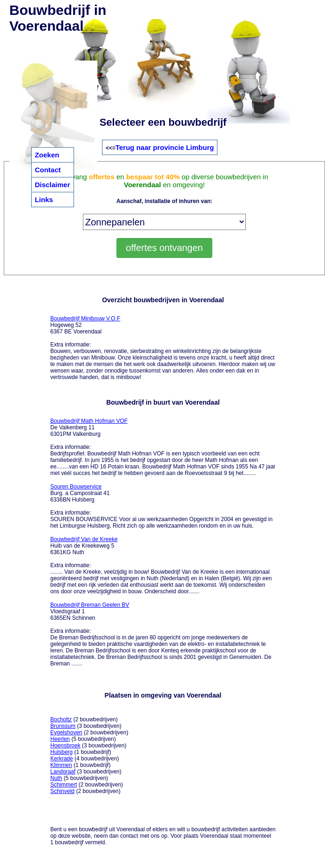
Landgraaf (63, 772)
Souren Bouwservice (76, 487)
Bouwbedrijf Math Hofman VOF (89, 421)
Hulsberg (61, 752)
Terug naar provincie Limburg (165, 147)
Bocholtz (61, 719)
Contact (48, 170)
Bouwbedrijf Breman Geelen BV (90, 605)
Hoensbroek (65, 746)
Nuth (56, 778)
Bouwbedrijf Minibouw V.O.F (85, 319)
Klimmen (61, 765)
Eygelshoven (66, 732)
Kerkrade (62, 759)
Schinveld (62, 791)
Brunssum (63, 726)
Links (44, 200)
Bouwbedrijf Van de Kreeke (84, 539)
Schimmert (64, 785)
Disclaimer (53, 185)
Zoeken (47, 155)
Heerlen (60, 739)
